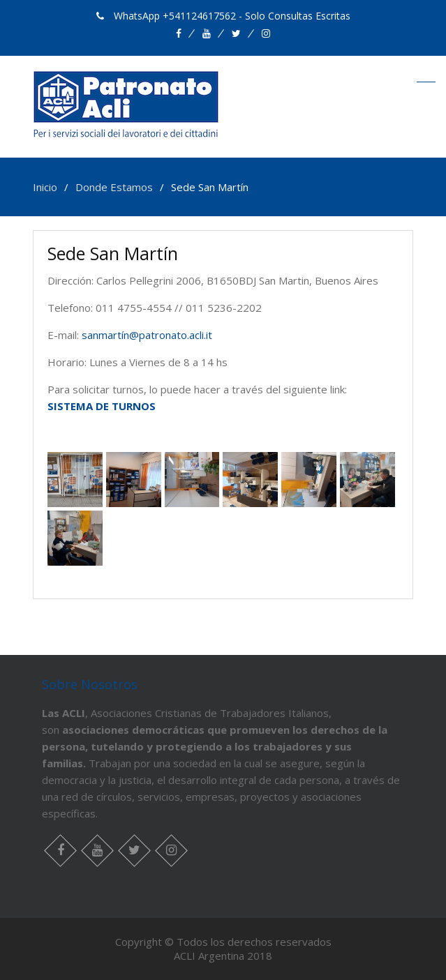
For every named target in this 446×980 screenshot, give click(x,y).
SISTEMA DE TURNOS (102, 406)
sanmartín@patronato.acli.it (147, 335)
